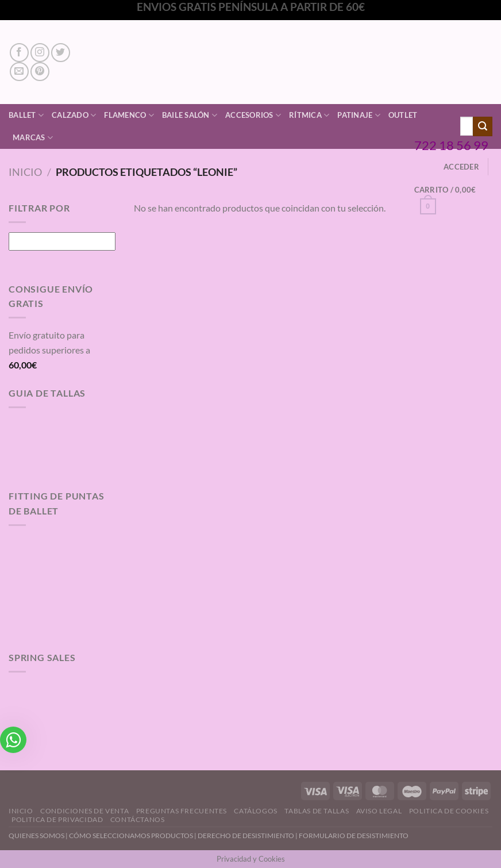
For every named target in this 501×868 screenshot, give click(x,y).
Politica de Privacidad (57, 819)
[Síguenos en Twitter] (61, 53)
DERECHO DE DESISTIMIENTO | (248, 836)
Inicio (25, 172)
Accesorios (253, 115)
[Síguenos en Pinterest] (40, 72)
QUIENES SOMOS (36, 836)
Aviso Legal (379, 811)
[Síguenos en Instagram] (40, 53)
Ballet (26, 115)
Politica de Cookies (449, 811)
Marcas (33, 138)
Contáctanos (138, 819)
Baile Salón (190, 115)
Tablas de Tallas (317, 811)
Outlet (403, 115)
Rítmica (309, 115)
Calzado (74, 115)
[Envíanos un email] (19, 72)
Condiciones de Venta (84, 811)
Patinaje (359, 115)
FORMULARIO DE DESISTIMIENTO (354, 836)
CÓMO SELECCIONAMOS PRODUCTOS (131, 836)
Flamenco (129, 115)
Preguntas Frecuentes (182, 811)
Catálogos (256, 811)
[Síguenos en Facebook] (19, 53)
